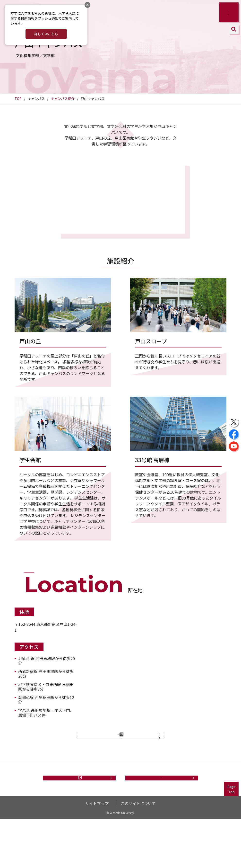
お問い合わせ (162, 822)
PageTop (231, 838)
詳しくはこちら (46, 34)
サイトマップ (97, 853)
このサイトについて (138, 853)
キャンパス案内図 (118, 740)
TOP (18, 98)
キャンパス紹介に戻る (120, 770)
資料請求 (77, 822)
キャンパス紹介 (63, 98)
